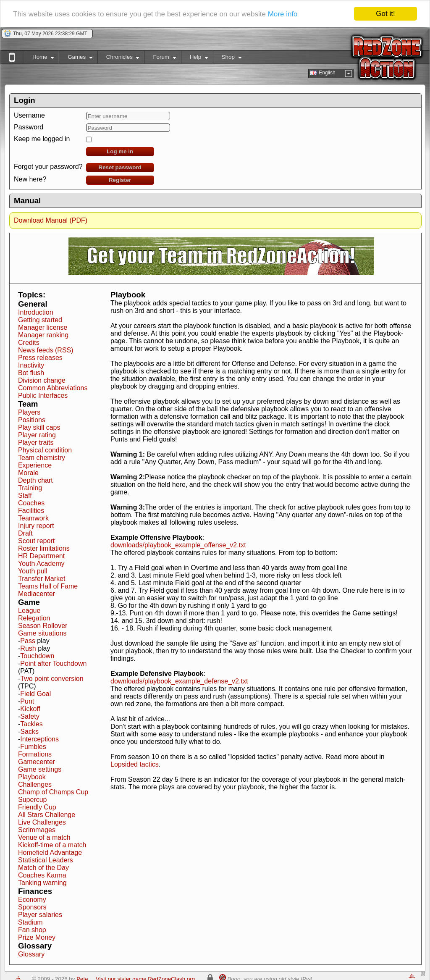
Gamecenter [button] (37, 762)
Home (39, 59)
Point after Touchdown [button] (53, 663)
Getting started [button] (40, 320)
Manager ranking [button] (43, 335)
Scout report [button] (36, 541)
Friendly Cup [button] (37, 807)
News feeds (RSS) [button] (46, 350)
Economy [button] (32, 900)
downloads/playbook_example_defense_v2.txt (179, 681)
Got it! (385, 14)
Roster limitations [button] (44, 548)
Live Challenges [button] (42, 822)
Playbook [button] (32, 777)
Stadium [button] (30, 922)
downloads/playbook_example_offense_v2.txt (178, 545)
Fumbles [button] (33, 747)
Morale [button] (28, 473)
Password (29, 127)
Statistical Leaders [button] (46, 860)
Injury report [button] (36, 526)
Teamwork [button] (33, 518)
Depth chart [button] (35, 480)
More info (283, 14)
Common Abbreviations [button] (53, 388)
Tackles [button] (31, 724)
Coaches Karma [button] (42, 875)
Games (76, 59)
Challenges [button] (35, 784)
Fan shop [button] (32, 930)
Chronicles (119, 59)
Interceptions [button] (39, 739)
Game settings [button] (40, 769)
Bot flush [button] (31, 373)
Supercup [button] (33, 800)
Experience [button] (35, 465)
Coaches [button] (31, 503)
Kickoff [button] (30, 709)
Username (29, 115)
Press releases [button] (40, 358)
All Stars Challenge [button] (47, 815)
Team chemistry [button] (42, 458)
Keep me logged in (42, 139)
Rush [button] (28, 648)
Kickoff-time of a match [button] (52, 845)
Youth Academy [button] (41, 564)
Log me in (120, 151)
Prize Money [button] (37, 937)
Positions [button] (32, 420)
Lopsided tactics (135, 764)
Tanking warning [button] (42, 883)
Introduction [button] (36, 312)
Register (120, 180)
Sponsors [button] (32, 907)
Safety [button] (30, 716)
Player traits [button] (36, 443)
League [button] (29, 611)
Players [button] (29, 412)
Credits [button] (29, 343)
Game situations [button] (42, 633)
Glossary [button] (31, 954)
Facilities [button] (31, 511)
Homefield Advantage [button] (50, 853)
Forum (160, 59)
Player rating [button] (37, 435)
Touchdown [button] (37, 656)
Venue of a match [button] (44, 837)
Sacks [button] (29, 732)
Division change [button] (42, 380)
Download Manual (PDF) (51, 220)
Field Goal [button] (35, 694)
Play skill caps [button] (39, 427)
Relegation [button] (34, 618)
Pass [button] (28, 641)
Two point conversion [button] (52, 679)
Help (195, 59)
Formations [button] (35, 754)
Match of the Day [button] (43, 868)
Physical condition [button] (45, 450)
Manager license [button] (43, 327)
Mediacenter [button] (37, 594)
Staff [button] (25, 495)
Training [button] (30, 488)
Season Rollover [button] (43, 626)
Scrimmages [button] (37, 830)
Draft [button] (25, 533)
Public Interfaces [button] (43, 395)
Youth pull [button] (33, 571)
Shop (227, 59)
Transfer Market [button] (42, 579)
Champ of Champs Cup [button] (53, 792)
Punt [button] (27, 701)
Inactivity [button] (31, 365)
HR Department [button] (41, 556)
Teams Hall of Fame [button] (48, 586)
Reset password (120, 167)
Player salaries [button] (40, 915)
